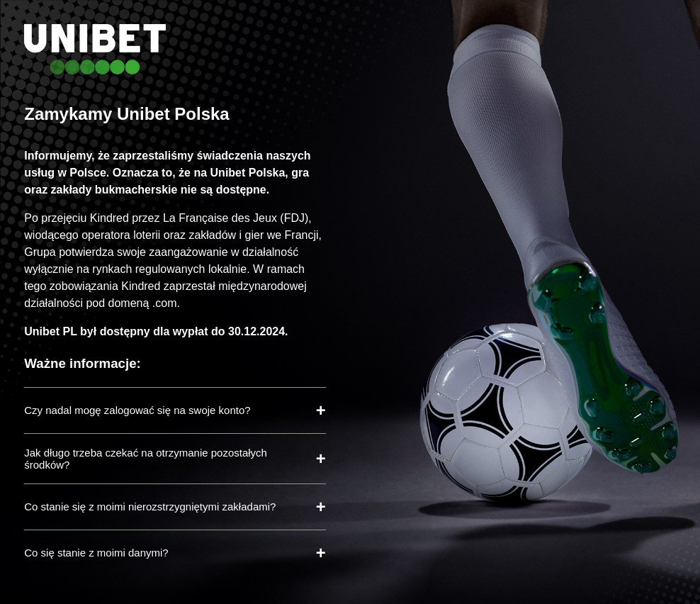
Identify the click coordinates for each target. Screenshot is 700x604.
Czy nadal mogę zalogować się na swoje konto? (137, 410)
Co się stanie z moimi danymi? (96, 553)
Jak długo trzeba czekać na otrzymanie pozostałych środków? (146, 459)
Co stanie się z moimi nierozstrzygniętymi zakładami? (150, 507)
